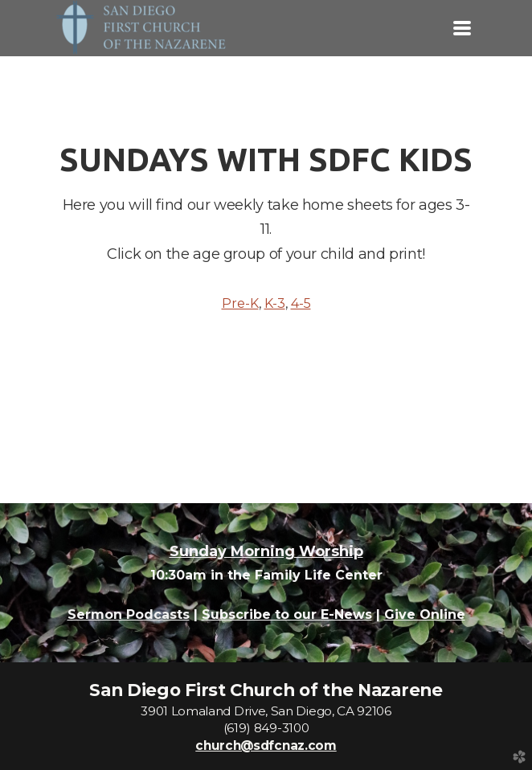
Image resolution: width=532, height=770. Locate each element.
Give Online (425, 614)
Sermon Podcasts (129, 614)
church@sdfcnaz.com (266, 745)
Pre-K (240, 303)
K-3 (275, 303)
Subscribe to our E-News (287, 614)
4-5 (301, 303)
